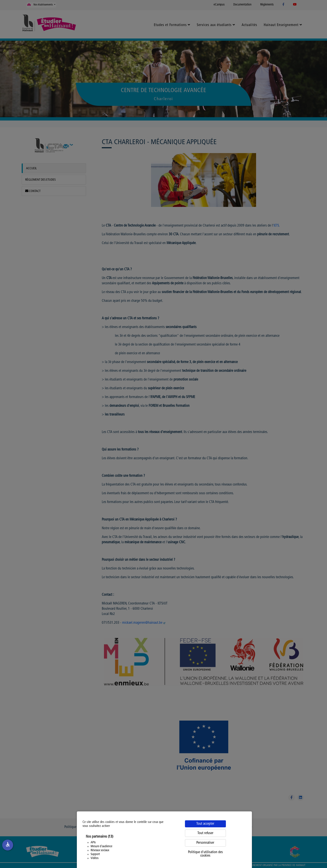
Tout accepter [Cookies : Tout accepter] (205, 824)
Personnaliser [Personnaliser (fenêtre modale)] (205, 843)
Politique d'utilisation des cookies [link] (205, 854)
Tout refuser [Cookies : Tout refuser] (205, 833)
